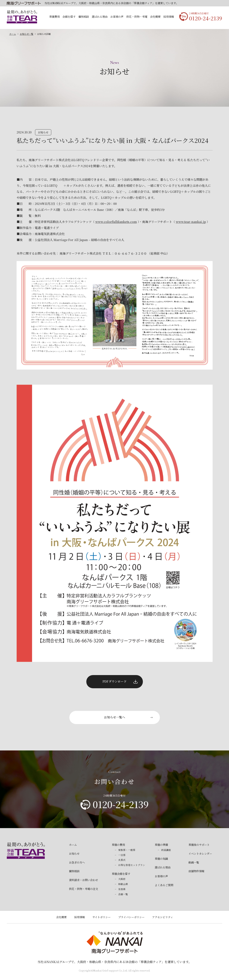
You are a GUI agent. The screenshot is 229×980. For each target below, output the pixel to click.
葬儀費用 (54, 17)
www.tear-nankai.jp (191, 222)
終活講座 (166, 850)
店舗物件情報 (196, 871)
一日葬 (122, 855)
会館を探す (69, 17)
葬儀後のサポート (199, 845)
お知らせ (74, 854)
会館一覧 (123, 894)
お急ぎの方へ (77, 862)
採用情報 (169, 17)
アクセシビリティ (163, 917)
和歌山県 (123, 884)
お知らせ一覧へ (115, 717)
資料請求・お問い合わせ (83, 880)
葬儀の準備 (161, 845)
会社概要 (155, 17)
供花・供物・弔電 (137, 17)
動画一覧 (194, 862)
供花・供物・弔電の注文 (83, 889)
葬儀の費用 (118, 845)
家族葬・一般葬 (127, 850)
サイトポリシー (101, 917)
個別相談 (84, 17)
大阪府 (122, 879)
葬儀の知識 (161, 859)
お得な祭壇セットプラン (132, 865)
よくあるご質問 (164, 885)
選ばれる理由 (100, 17)
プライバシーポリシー (131, 917)
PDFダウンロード (115, 681)
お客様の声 (117, 17)
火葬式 (122, 860)
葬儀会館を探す (121, 874)
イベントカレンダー (200, 854)
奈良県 (122, 889)
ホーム (13, 34)
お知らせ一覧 (27, 34)
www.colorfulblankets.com (116, 222)
